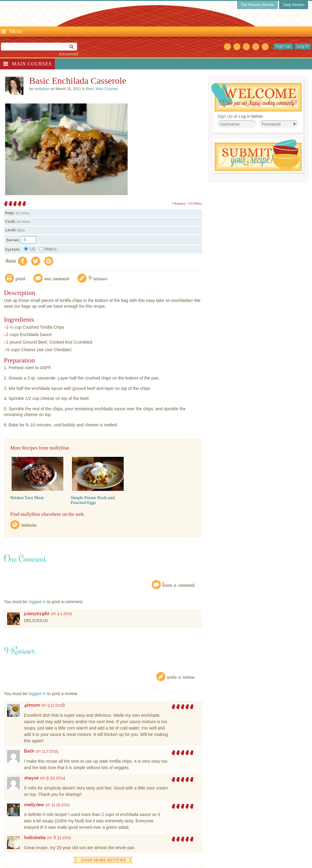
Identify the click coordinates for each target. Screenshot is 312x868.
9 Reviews (98, 278)
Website (29, 525)
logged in (37, 602)
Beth (29, 751)
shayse (31, 778)
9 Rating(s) (179, 203)
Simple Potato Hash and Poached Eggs (93, 500)
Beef (90, 89)
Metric (48, 249)
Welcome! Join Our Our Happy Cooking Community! (257, 97)
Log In (303, 46)
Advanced (69, 54)
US (30, 249)
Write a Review (181, 676)
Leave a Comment (179, 584)
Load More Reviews (103, 860)
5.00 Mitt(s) (195, 203)
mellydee (34, 805)
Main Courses (32, 64)
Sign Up (283, 46)
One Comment (57, 278)
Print (21, 278)
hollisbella (35, 838)
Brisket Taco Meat (27, 498)
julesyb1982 (37, 614)
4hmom (32, 705)
